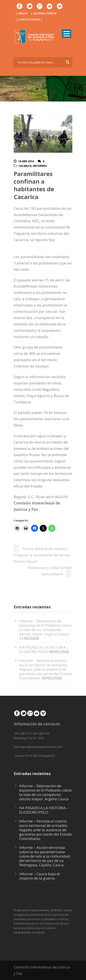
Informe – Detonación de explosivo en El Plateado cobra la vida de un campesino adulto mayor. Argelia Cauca (45, 627)
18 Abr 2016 (26, 161)
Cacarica (25, 166)
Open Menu (67, 34)
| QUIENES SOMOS (44, 13)
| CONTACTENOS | (29, 19)
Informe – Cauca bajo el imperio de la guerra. (39, 876)
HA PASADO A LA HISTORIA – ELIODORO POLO (44, 649)
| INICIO (22, 13)
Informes (40, 166)
